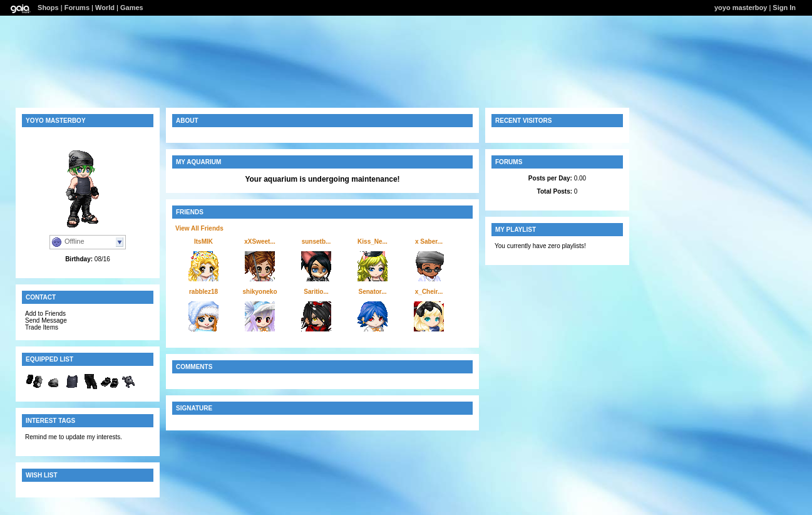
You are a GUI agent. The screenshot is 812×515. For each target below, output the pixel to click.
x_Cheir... (429, 292)
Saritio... (316, 292)
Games (132, 8)
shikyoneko (260, 292)
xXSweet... (260, 242)
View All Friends (199, 228)
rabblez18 (203, 292)
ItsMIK (203, 242)
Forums (77, 8)
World (105, 8)
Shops (48, 8)
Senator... (372, 292)
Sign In (784, 8)
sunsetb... (316, 242)
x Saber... (429, 242)
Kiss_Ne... (373, 242)
